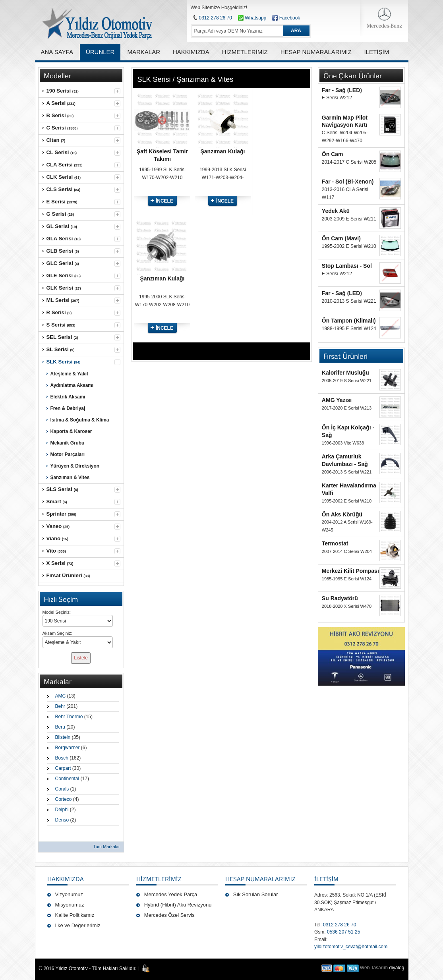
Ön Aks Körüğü (342, 514)
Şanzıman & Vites (70, 477)
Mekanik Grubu (68, 443)
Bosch (62, 758)
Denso (62, 820)
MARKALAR (144, 52)
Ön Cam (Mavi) (341, 238)
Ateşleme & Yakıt (70, 374)
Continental (67, 779)
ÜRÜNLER (100, 52)
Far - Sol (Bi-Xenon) (348, 182)
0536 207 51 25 (343, 932)
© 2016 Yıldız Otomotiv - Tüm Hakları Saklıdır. (88, 968)
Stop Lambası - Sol (347, 266)
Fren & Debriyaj (68, 408)
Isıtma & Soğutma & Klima (80, 420)
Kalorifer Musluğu (345, 373)
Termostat (335, 543)
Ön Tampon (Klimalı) (349, 321)
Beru (60, 727)
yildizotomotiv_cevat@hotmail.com (351, 947)
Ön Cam (333, 154)
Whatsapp (252, 18)
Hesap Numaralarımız (260, 879)
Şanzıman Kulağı (222, 151)
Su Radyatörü (340, 598)
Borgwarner (68, 748)
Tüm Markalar (106, 847)
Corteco (64, 799)
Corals (62, 789)
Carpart (63, 768)
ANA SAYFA (57, 52)
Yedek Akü (336, 211)
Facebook (290, 18)
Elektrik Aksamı (68, 397)
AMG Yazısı (337, 400)
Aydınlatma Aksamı (72, 385)
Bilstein (63, 737)
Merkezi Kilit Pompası (350, 571)
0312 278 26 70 (216, 18)
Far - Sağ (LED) (342, 90)
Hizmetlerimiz (159, 879)
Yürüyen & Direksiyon (75, 466)
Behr (60, 706)
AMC (61, 696)
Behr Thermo (69, 717)
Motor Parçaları (68, 454)
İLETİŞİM (326, 879)
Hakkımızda (66, 879)
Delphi (62, 810)
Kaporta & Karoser (71, 431)
